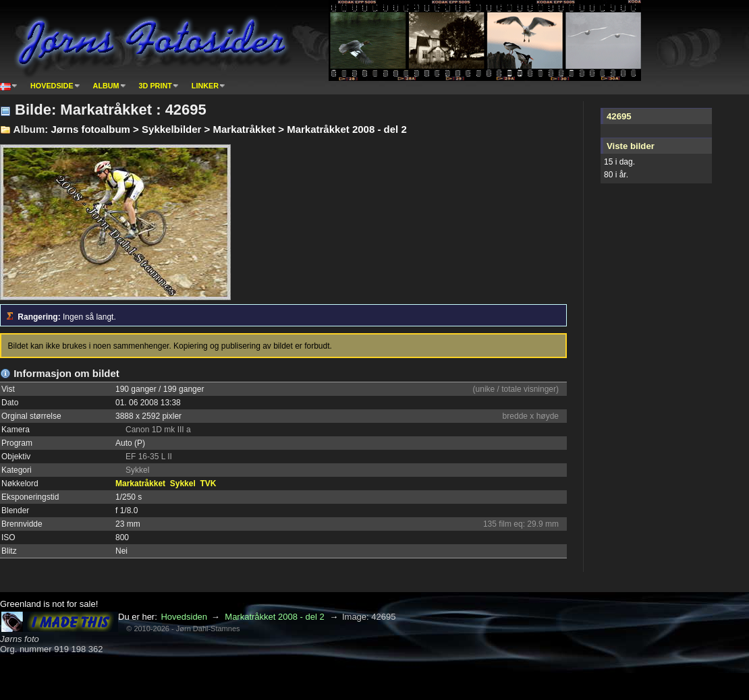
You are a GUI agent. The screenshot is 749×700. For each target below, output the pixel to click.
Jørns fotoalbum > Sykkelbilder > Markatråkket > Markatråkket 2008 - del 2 (228, 129)
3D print (156, 86)
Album (106, 86)
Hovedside (52, 86)
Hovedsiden (184, 617)
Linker (205, 86)
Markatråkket (140, 484)
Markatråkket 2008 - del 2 (274, 617)
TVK (208, 484)
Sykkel (183, 484)
